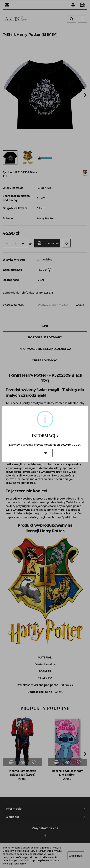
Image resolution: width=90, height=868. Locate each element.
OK (45, 453)
